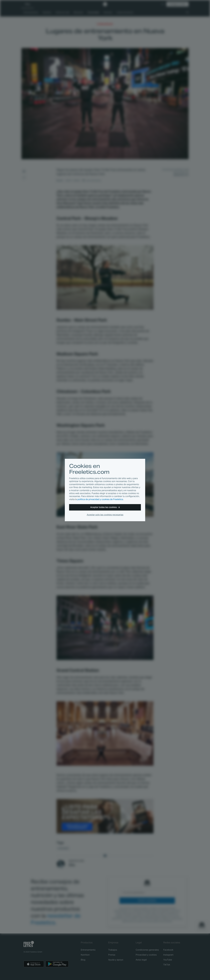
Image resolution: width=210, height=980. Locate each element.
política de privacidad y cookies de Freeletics (100, 499)
